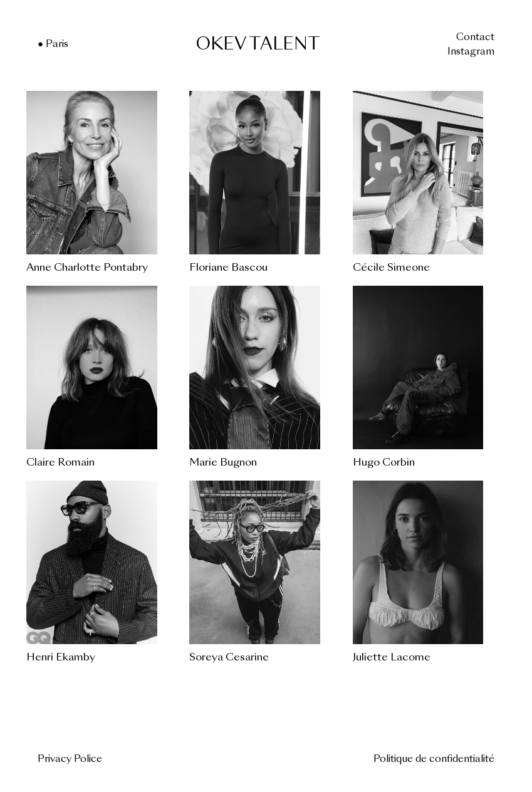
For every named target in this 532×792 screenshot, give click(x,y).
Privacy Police (70, 760)
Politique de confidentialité (434, 760)
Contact (475, 38)
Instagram (471, 52)
